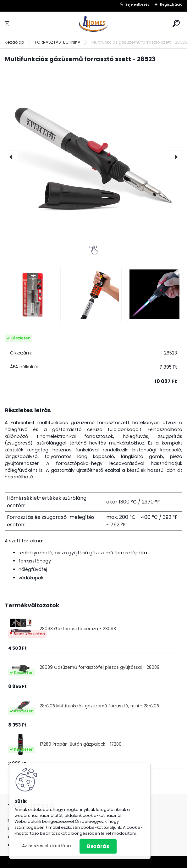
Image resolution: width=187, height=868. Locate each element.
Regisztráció (171, 4)
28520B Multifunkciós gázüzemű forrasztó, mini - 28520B (99, 706)
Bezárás (98, 846)
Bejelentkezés (137, 4)
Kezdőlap (14, 42)
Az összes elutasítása (47, 846)
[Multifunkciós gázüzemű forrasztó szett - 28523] (93, 157)
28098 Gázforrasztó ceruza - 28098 (78, 629)
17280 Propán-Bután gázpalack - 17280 (81, 744)
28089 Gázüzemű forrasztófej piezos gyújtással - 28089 (100, 667)
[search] (176, 23)
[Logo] (94, 24)
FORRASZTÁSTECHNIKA (58, 42)
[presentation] (11, 157)
